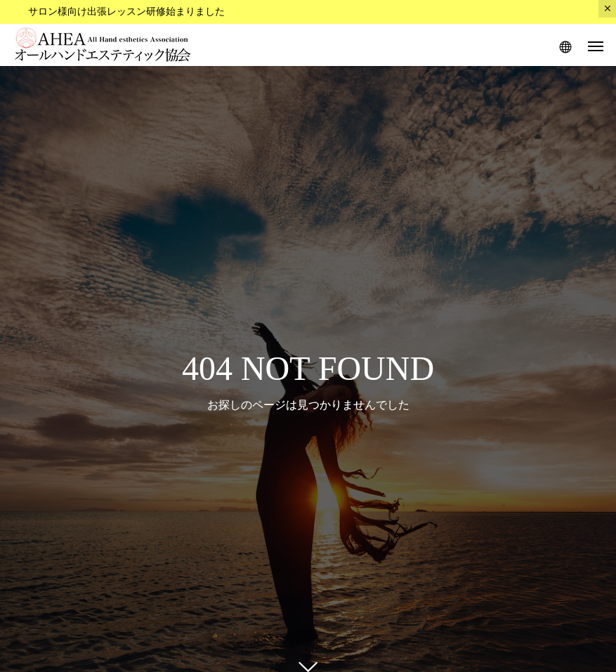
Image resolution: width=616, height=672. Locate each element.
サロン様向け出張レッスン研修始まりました (126, 12)
